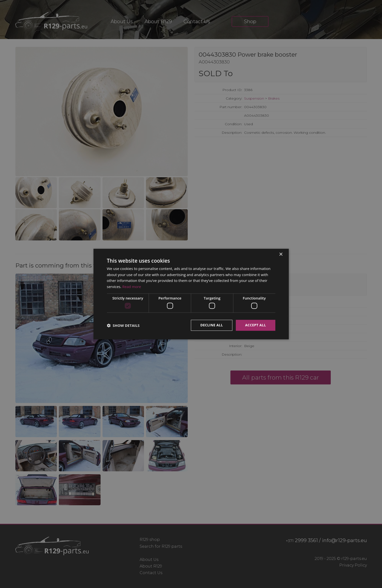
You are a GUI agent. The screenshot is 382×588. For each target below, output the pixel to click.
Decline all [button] (212, 325)
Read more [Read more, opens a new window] (132, 287)
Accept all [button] (255, 325)
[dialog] (191, 294)
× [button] (281, 254)
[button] (123, 325)
